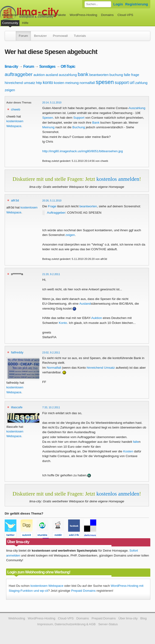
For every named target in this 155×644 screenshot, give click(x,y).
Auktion (97, 318)
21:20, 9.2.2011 (51, 274)
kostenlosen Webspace (47, 586)
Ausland (85, 304)
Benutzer (40, 36)
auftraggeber (19, 74)
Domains (107, 15)
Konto (63, 323)
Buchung (79, 127)
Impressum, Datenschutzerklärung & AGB (66, 624)
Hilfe (25, 23)
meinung (72, 83)
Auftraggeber (56, 213)
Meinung (48, 127)
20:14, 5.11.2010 (52, 102)
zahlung (141, 83)
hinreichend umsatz (20, 83)
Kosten (128, 451)
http (39, 83)
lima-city (11, 66)
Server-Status (108, 624)
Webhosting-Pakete (52, 15)
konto (48, 83)
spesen (105, 82)
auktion (39, 75)
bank (83, 74)
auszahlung (68, 75)
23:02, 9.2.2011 (51, 352)
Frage (52, 206)
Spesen (48, 118)
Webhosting (17, 618)
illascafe (17, 407)
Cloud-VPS (125, 15)
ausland (52, 75)
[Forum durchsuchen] (98, 4)
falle (127, 75)
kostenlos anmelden (118, 179)
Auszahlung (137, 108)
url (132, 83)
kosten (59, 83)
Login (118, 4)
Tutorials (80, 36)
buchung (116, 75)
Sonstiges (47, 66)
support (122, 83)
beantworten (99, 75)
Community (10, 23)
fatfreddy (17, 352)
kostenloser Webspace (18, 15)
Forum (23, 36)
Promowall (60, 36)
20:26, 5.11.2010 (52, 201)
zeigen (10, 90)
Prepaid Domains (83, 591)
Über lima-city (128, 618)
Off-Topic (68, 66)
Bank (96, 123)
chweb (16, 109)
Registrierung (137, 4)
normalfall (87, 83)
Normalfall (54, 368)
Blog (143, 618)
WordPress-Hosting (83, 15)
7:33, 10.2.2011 (51, 407)
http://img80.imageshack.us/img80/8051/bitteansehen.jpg (83, 151)
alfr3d (15, 200)
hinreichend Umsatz (101, 368)
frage (135, 75)
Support (79, 118)
